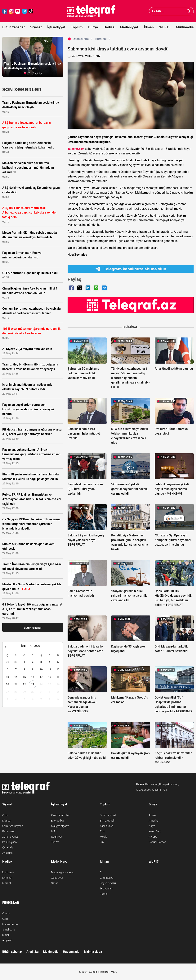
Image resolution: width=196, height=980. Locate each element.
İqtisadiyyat (56, 27)
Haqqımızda (71, 952)
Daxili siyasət (10, 842)
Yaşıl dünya (107, 826)
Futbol (104, 894)
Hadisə (109, 27)
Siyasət (36, 27)
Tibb (102, 831)
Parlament (9, 831)
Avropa (153, 837)
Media (104, 837)
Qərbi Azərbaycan (13, 826)
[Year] (39, 646)
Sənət (54, 883)
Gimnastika (107, 878)
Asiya (152, 826)
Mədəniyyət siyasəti (63, 872)
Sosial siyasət (108, 815)
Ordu (5, 815)
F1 (101, 872)
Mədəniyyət (129, 27)
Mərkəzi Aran (10, 924)
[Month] (26, 646)
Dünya (93, 27)
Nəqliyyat (57, 837)
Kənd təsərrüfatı (61, 815)
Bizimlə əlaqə (93, 952)
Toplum (77, 27)
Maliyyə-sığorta (60, 826)
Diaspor (7, 821)
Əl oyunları (106, 888)
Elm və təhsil (107, 821)
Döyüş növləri (108, 883)
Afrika (152, 815)
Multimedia (185, 27)
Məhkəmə (8, 872)
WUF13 (165, 27)
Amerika (154, 821)
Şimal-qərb (9, 930)
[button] (25, 73)
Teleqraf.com (76, 149)
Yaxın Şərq (155, 831)
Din (102, 842)
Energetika (57, 821)
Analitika (7, 853)
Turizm (55, 842)
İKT (53, 831)
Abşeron (7, 940)
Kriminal (7, 878)
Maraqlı (7, 883)
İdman (149, 27)
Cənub (6, 913)
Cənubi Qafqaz (157, 842)
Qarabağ (7, 847)
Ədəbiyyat (57, 878)
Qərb (5, 919)
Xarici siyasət (10, 837)
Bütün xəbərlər (13, 27)
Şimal (6, 935)
